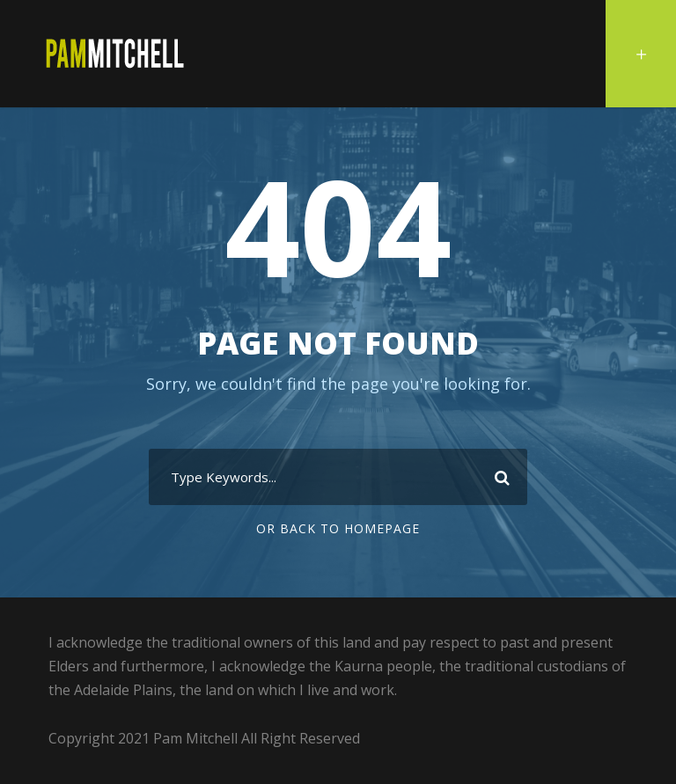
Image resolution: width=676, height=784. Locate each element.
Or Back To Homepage (338, 528)
